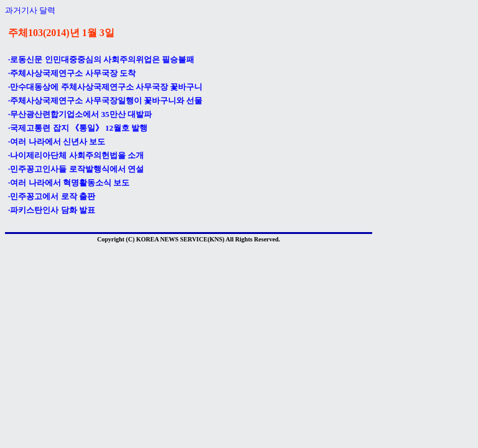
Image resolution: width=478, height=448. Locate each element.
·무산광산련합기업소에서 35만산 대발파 (80, 114)
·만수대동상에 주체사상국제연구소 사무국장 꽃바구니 (105, 87)
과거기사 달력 (30, 10)
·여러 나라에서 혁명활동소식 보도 (69, 183)
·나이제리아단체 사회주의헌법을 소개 (76, 155)
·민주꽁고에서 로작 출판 (52, 196)
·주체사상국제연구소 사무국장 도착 (72, 73)
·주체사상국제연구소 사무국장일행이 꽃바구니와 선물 (105, 100)
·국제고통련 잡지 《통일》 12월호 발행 (78, 128)
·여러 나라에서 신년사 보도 (57, 142)
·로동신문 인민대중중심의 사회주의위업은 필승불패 (101, 59)
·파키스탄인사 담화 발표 (52, 210)
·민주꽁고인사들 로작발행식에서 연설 (76, 169)
